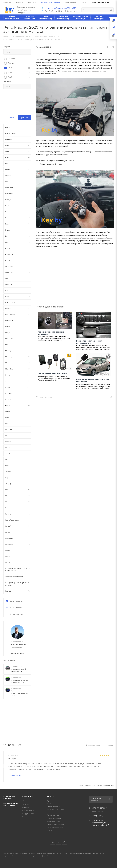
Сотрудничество (29, 814)
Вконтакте (53, 842)
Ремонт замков (53, 815)
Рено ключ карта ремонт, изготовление (89, 342)
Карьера (26, 807)
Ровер (10, 73)
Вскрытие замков (54, 818)
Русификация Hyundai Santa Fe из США (20, 681)
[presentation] (3, 766)
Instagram (59, 842)
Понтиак (11, 58)
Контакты (26, 817)
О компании (27, 801)
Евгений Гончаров (17, 644)
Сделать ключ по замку (56, 825)
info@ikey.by (98, 816)
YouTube (64, 842)
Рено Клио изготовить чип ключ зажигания (93, 381)
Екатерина (13, 759)
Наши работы (10, 661)
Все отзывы (109, 745)
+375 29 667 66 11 (100, 808)
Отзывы (25, 804)
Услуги (51, 796)
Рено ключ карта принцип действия (51, 333)
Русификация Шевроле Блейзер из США (20, 693)
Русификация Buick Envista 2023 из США (19, 670)
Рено (10, 68)
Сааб (10, 77)
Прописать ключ (53, 806)
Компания (27, 796)
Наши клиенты (28, 810)
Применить (25, 118)
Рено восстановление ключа (53, 374)
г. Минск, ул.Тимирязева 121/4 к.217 (58, 8)
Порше (11, 63)
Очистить (10, 118)
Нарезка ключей (54, 821)
